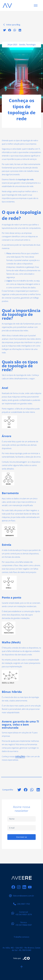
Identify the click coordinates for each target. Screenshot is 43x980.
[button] (4, 30)
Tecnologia (31, 45)
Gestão (22, 45)
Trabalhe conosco (21, 937)
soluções (20, 756)
